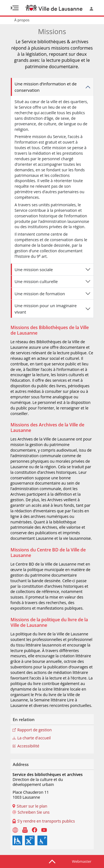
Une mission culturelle (36, 281)
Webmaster (82, 861)
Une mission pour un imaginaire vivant (46, 309)
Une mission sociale (34, 269)
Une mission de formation (40, 294)
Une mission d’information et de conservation (46, 87)
